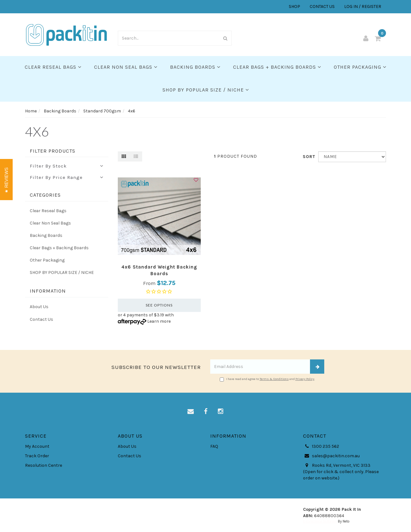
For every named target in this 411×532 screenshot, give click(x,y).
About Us (39, 307)
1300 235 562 (321, 446)
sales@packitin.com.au (331, 456)
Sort (308, 157)
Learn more (159, 321)
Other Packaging (360, 67)
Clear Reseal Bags (53, 67)
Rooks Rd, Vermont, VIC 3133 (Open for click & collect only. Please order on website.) (341, 472)
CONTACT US (322, 6)
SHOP (294, 6)
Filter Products (53, 151)
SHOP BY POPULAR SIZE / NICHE (206, 90)
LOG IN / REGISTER (363, 6)
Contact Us (41, 319)
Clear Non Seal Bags (126, 67)
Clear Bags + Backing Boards (277, 67)
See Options (159, 305)
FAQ (214, 446)
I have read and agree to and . (267, 379)
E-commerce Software (320, 521)
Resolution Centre (44, 465)
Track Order (37, 456)
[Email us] (191, 412)
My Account (37, 446)
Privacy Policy (305, 379)
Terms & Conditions (274, 379)
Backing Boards (195, 67)
